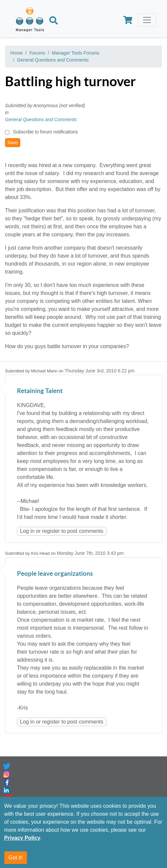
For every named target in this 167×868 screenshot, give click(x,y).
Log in (27, 531)
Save (13, 142)
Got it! (16, 858)
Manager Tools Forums (76, 53)
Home (16, 53)
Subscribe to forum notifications (45, 132)
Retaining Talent (40, 391)
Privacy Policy (22, 838)
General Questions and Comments (53, 60)
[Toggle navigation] (147, 20)
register (51, 531)
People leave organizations (55, 574)
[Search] (54, 21)
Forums (37, 53)
